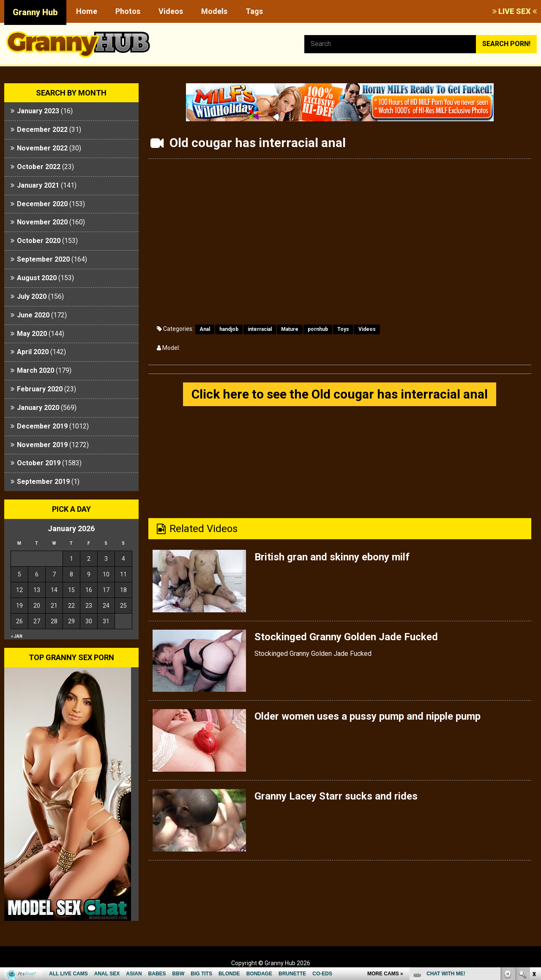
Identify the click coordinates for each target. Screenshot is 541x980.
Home (87, 11)
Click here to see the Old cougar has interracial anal (340, 394)
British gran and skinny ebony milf (332, 557)
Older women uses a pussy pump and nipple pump (367, 716)
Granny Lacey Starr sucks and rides (336, 796)
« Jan (17, 636)
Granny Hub (35, 12)
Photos (128, 11)
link (534, 848)
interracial (260, 329)
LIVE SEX (515, 11)
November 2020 (42, 222)
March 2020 (36, 370)
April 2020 (33, 352)
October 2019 (39, 463)
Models (214, 11)
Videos (171, 11)
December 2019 (42, 426)
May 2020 (32, 334)
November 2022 (42, 148)
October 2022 (39, 167)
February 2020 (40, 389)
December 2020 (42, 204)
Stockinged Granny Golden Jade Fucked (346, 637)
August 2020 (37, 278)
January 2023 (38, 111)
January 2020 (38, 408)
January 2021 (38, 185)
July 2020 (32, 296)
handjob (229, 329)
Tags (254, 11)
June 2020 (33, 315)
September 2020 (43, 259)
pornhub (318, 329)
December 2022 (42, 130)
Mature (290, 329)
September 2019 (43, 482)
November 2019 (42, 445)
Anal (205, 329)
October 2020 (39, 241)
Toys (343, 329)
